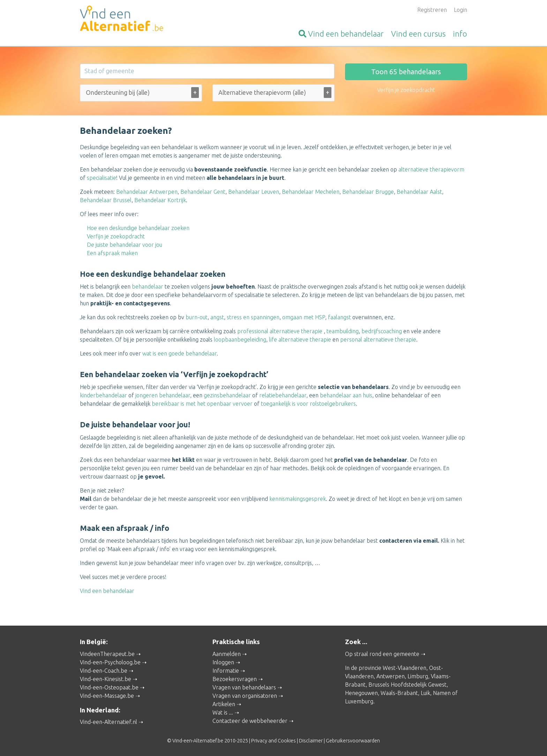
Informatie (226, 671)
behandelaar (341, 34)
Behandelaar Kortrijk (160, 200)
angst (217, 317)
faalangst (339, 317)
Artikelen (224, 704)
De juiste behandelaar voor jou (125, 245)
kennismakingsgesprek (298, 499)
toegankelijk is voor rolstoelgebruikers (308, 404)
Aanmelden (227, 654)
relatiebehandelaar (283, 395)
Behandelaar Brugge (368, 192)
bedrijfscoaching (382, 331)
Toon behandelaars (406, 72)
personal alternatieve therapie (378, 339)
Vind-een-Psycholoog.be (110, 662)
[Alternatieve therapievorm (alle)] (273, 93)
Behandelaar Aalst (419, 192)
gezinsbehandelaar (227, 395)
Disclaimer (311, 741)
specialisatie (102, 178)
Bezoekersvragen (235, 679)
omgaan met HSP (304, 317)
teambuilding (343, 331)
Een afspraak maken (112, 253)
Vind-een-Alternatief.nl (108, 722)
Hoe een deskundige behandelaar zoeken (138, 228)
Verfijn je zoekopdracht (116, 236)
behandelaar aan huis (346, 395)
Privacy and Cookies (273, 741)
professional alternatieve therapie (280, 331)
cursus (418, 34)
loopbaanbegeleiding (240, 339)
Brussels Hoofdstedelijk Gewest (407, 685)
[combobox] (141, 94)
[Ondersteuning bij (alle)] (127, 93)
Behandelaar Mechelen (311, 192)
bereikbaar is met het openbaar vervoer (202, 404)
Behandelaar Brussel (106, 200)
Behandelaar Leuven (254, 192)
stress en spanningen (253, 317)
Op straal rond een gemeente (382, 654)
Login (460, 10)
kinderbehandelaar (103, 395)
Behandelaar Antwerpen (147, 192)
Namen (442, 693)
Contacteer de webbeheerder (250, 721)
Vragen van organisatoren (245, 696)
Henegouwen (361, 693)
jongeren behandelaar (163, 395)
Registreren (432, 10)
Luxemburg (359, 701)
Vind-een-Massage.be (107, 696)
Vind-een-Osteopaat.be (109, 687)
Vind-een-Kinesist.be (106, 679)
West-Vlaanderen (404, 668)
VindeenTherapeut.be (107, 654)
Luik (425, 693)
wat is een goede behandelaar (179, 353)
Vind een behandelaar (107, 591)
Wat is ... (223, 712)
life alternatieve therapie (300, 339)
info (460, 34)
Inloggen (223, 662)
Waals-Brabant (399, 693)
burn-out (197, 317)
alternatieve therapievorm (431, 169)
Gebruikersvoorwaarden (353, 741)
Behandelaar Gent (203, 192)
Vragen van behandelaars (244, 687)
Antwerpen (391, 676)
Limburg (418, 676)
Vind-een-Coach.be (104, 671)
